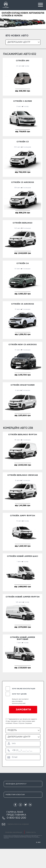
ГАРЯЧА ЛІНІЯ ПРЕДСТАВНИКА (16, 814)
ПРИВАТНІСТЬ (31, 832)
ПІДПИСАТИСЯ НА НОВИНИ (15, 825)
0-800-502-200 (14, 818)
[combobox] (23, 42)
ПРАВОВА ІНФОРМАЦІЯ (14, 832)
